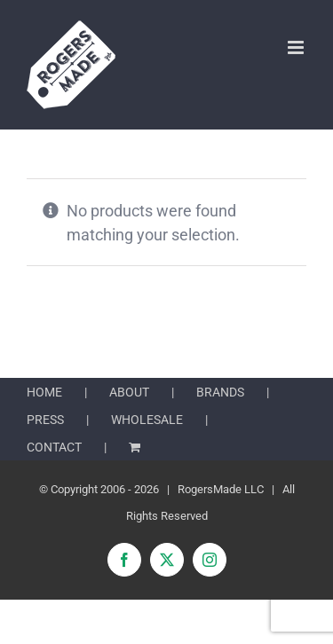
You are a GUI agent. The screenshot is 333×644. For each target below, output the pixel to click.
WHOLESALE (147, 420)
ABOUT (129, 392)
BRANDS (220, 392)
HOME (44, 392)
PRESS (45, 420)
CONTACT (54, 447)
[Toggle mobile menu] (297, 47)
